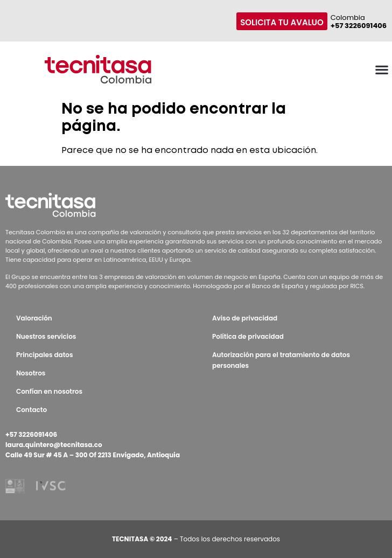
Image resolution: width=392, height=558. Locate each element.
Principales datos (45, 355)
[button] (381, 69)
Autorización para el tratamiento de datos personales (281, 360)
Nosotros (31, 373)
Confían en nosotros (49, 391)
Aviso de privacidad (245, 318)
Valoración (34, 318)
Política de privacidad (248, 336)
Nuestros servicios (46, 336)
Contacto (31, 410)
